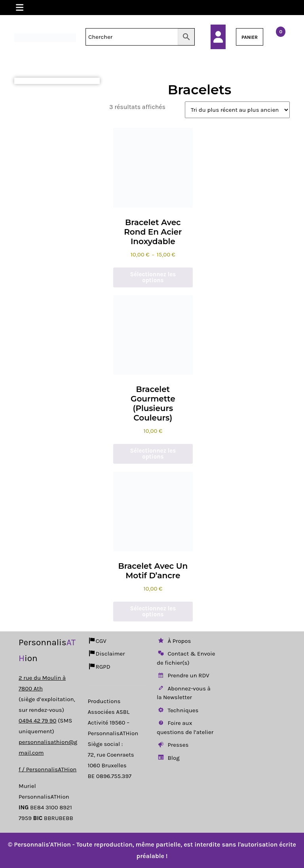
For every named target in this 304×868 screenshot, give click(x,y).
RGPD (99, 667)
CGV (97, 641)
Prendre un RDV (183, 675)
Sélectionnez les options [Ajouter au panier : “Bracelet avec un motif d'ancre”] (153, 611)
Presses (173, 745)
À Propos (174, 641)
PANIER (250, 37)
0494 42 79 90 (37, 721)
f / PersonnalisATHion (47, 769)
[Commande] (237, 110)
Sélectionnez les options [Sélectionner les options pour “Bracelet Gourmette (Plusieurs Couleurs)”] (153, 454)
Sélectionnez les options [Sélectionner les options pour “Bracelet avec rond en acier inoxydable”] (153, 277)
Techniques (178, 710)
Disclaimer (106, 654)
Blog (168, 758)
